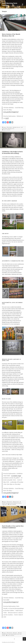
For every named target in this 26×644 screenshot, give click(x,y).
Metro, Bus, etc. (18, 127)
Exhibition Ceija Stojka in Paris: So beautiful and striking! (12, 152)
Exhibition (15, 503)
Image (5, 127)
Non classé (17, 502)
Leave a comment (7, 130)
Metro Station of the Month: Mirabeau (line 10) (11, 35)
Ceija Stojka (8, 503)
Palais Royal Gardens (12, 634)
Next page (24, 639)
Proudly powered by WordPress (8, 642)
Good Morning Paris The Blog (10, 4)
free (7, 634)
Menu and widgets (23, 6)
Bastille (3, 503)
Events (12, 503)
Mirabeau (10, 129)
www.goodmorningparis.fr (11, 112)
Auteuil (3, 129)
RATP (7, 118)
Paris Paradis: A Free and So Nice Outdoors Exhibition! (13, 527)
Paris (13, 129)
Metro (6, 129)
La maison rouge (16, 476)
